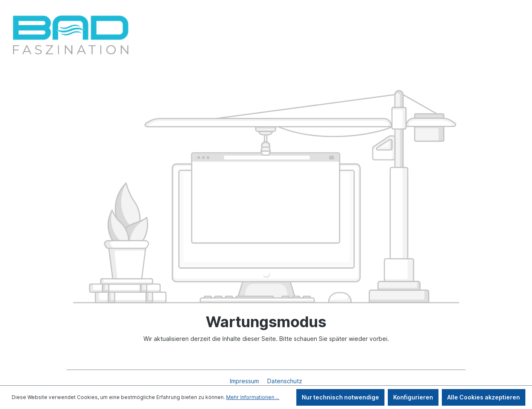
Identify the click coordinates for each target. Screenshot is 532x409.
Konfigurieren (413, 397)
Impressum (245, 381)
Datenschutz (285, 381)
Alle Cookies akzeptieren (484, 397)
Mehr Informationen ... (253, 397)
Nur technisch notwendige (340, 397)
